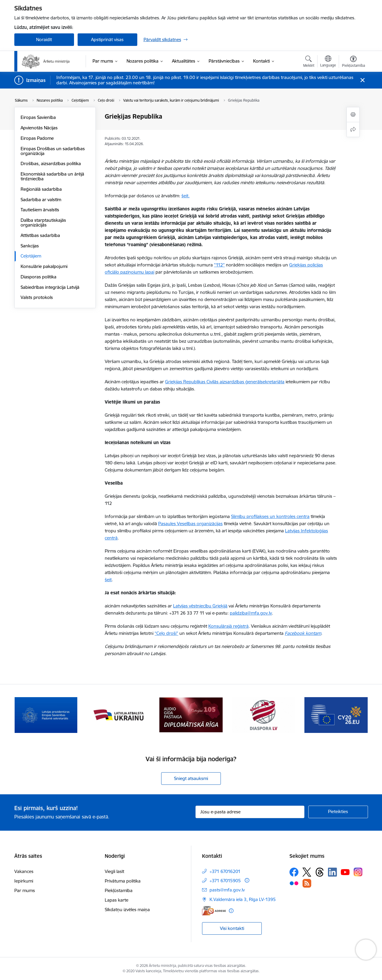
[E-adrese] (214, 911)
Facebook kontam (303, 633)
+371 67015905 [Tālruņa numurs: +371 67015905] (225, 881)
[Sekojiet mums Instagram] (358, 872)
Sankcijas (30, 246)
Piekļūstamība (119, 890)
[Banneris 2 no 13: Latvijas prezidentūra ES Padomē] (118, 715)
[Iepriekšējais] (28, 715)
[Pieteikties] (338, 812)
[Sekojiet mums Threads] (320, 872)
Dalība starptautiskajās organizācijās (43, 222)
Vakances (24, 871)
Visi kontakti (232, 928)
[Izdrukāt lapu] (353, 115)
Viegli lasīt (114, 871)
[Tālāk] (354, 715)
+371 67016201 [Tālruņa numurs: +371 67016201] (225, 871)
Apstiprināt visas (107, 39)
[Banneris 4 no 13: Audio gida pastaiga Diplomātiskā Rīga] (264, 715)
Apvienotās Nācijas (39, 128)
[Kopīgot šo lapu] (353, 130)
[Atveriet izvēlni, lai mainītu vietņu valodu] (328, 62)
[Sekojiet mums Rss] (307, 883)
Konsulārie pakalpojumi (44, 266)
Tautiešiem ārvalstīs (40, 210)
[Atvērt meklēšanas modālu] (309, 62)
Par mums (25, 890)
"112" (219, 265)
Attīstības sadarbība (40, 235)
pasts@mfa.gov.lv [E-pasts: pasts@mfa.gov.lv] (227, 890)
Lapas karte (117, 900)
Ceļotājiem (31, 256)
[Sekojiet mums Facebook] (294, 872)
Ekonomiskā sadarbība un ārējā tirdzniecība (52, 176)
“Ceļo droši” (166, 633)
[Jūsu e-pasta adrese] (250, 812)
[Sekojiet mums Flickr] (294, 883)
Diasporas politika (38, 277)
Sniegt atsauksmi (191, 778)
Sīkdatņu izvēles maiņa (127, 910)
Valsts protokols (37, 297)
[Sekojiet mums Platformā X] (307, 872)
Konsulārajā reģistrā (228, 626)
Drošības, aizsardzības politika (51, 163)
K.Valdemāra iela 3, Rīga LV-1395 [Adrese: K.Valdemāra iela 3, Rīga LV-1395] (243, 899)
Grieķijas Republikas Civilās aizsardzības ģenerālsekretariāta (225, 382)
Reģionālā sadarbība (41, 189)
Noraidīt (44, 39)
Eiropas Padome (37, 138)
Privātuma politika (123, 881)
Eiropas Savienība (38, 117)
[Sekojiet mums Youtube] (345, 872)
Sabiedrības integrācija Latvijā (50, 287)
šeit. (185, 196)
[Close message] (362, 80)
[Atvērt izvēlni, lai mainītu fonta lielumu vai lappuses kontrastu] (353, 62)
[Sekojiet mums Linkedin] (332, 872)
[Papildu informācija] (247, 880)
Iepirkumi (24, 881)
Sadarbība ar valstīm (41, 200)
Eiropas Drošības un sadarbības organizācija (53, 151)
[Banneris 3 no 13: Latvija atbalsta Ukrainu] (191, 715)
